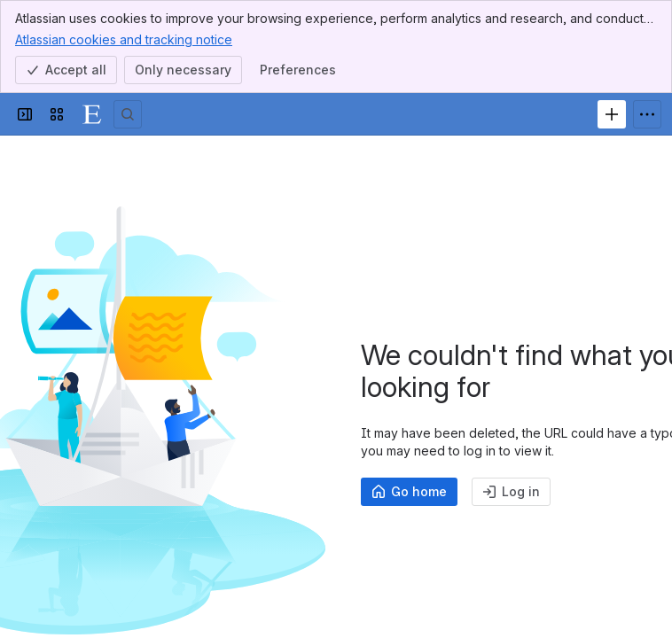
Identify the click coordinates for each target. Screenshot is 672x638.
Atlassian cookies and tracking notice (124, 39)
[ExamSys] (92, 114)
